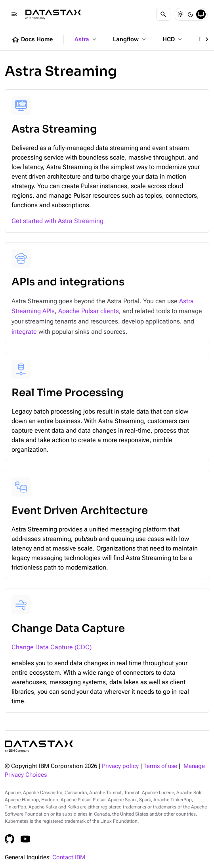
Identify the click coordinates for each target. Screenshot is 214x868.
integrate (24, 332)
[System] (201, 14)
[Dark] (191, 14)
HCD (173, 39)
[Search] (163, 14)
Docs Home (32, 40)
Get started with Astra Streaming (57, 221)
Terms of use (160, 766)
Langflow (130, 39)
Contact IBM (69, 857)
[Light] (180, 14)
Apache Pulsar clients (89, 311)
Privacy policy (120, 766)
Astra (86, 39)
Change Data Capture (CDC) (52, 647)
